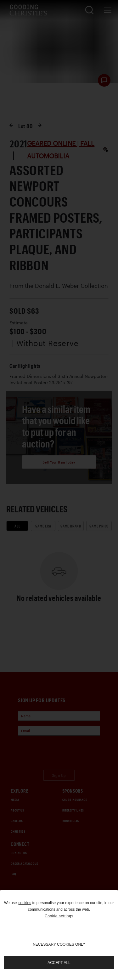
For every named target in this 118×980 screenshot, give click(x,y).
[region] (59, 935)
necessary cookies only (59, 944)
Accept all (59, 963)
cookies (25, 903)
